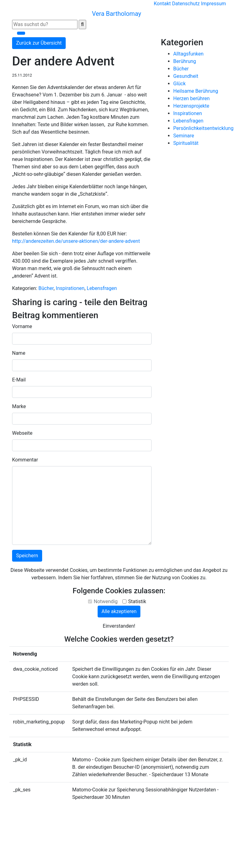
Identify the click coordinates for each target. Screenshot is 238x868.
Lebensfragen (102, 288)
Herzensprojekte (191, 106)
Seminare (184, 136)
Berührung (185, 61)
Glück (179, 84)
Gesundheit (186, 76)
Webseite (22, 433)
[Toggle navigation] (21, 33)
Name (19, 353)
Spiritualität (186, 143)
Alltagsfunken (188, 54)
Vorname (22, 326)
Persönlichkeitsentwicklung (203, 128)
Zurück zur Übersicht (39, 43)
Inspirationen (70, 288)
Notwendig (106, 601)
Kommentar (25, 460)
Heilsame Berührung (196, 91)
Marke (19, 406)
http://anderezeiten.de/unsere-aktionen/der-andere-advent (76, 241)
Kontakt (162, 4)
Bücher (46, 288)
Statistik (137, 601)
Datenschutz (186, 4)
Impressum (214, 4)
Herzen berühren (192, 98)
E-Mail (19, 380)
